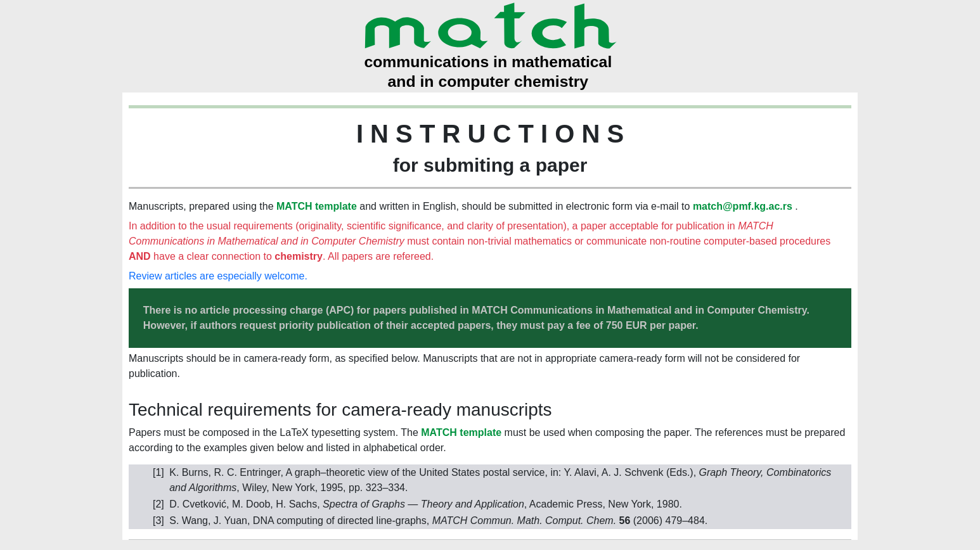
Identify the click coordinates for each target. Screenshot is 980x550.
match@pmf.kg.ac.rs (743, 206)
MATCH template (317, 206)
